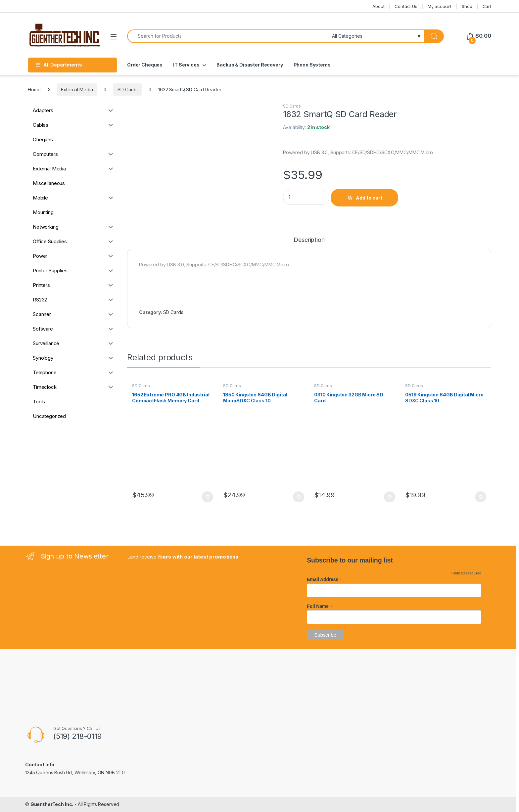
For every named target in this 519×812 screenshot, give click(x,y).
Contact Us (406, 6)
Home (34, 90)
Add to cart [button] (208, 497)
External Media (77, 90)
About (378, 6)
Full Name (320, 606)
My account (440, 6)
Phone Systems (312, 65)
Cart (487, 6)
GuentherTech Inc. (52, 804)
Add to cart (369, 198)
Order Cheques (145, 65)
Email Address (325, 579)
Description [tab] (309, 240)
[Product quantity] (306, 197)
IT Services (186, 65)
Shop (467, 6)
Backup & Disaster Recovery (250, 65)
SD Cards (128, 90)
